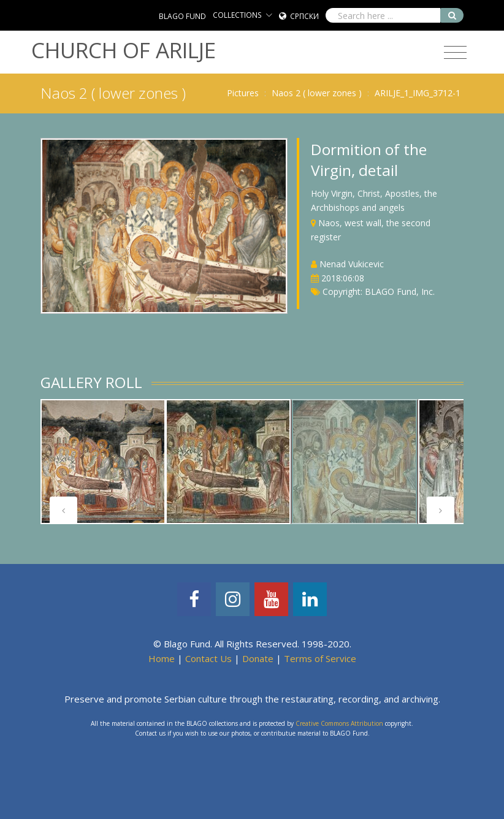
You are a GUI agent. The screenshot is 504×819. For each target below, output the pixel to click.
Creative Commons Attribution (339, 723)
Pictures (243, 93)
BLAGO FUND (182, 16)
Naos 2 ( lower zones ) (317, 93)
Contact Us (208, 658)
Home (162, 658)
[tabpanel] (103, 462)
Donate (258, 658)
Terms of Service (320, 658)
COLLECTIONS (237, 15)
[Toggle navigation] (455, 53)
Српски (304, 16)
